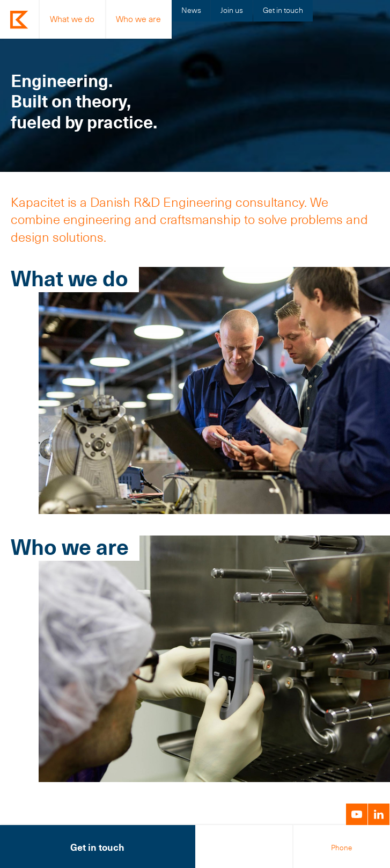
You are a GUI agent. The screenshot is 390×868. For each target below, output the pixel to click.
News (191, 10)
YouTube (357, 814)
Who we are (138, 19)
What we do (72, 19)
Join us (232, 10)
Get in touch (283, 10)
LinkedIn (379, 814)
